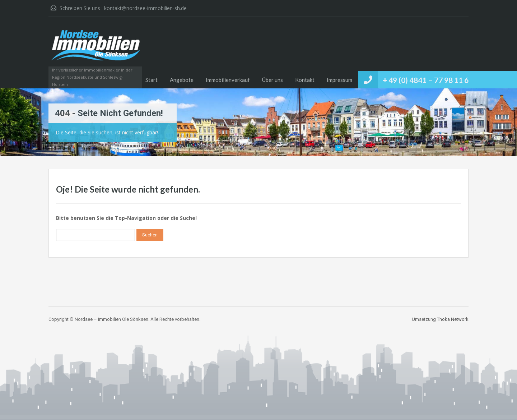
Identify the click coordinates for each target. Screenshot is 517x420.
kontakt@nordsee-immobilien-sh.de (145, 8)
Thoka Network (453, 319)
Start (152, 80)
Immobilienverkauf (228, 80)
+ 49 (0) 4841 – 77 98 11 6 (426, 80)
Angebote (182, 80)
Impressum (339, 80)
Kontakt (305, 80)
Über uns (273, 80)
